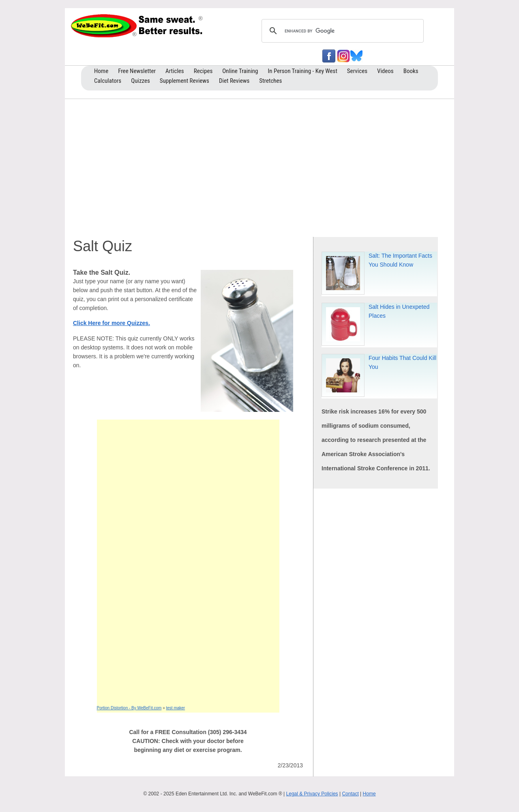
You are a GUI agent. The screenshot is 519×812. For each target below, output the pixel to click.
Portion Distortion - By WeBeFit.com (129, 708)
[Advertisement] (259, 166)
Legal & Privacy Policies (312, 794)
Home (369, 794)
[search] (341, 31)
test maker (176, 708)
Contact (350, 794)
